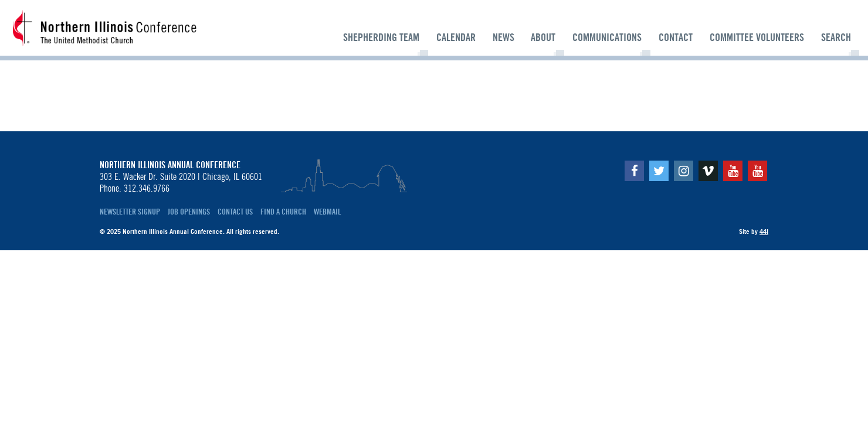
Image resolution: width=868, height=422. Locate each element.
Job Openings (189, 212)
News (503, 38)
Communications (607, 38)
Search (836, 38)
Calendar (456, 38)
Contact (676, 38)
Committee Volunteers (757, 38)
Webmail (327, 212)
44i (764, 232)
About (543, 38)
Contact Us (235, 212)
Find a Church (283, 212)
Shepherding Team (381, 38)
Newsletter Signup (130, 212)
